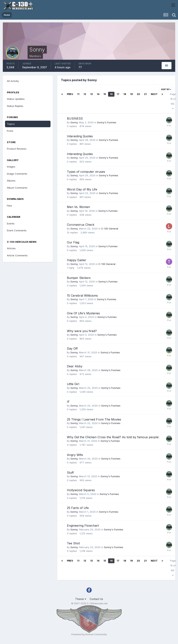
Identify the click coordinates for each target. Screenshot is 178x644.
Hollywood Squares (81, 490)
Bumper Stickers (79, 278)
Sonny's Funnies (107, 122)
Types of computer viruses (86, 172)
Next (154, 94)
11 (78, 94)
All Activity (13, 81)
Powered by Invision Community (89, 634)
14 (98, 94)
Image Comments (17, 174)
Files (10, 206)
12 (85, 94)
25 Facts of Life (78, 508)
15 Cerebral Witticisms (82, 296)
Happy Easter (77, 260)
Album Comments (17, 188)
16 (111, 94)
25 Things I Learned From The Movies (94, 419)
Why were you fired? (82, 331)
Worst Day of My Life (82, 189)
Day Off (72, 348)
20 (138, 94)
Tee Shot (73, 543)
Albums (11, 181)
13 (91, 94)
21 (145, 94)
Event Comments (17, 230)
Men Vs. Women (78, 207)
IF (68, 402)
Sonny (74, 122)
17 (118, 94)
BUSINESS (75, 118)
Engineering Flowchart (83, 526)
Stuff (70, 473)
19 (131, 94)
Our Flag (73, 242)
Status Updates (16, 99)
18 (125, 94)
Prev (70, 94)
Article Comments (17, 255)
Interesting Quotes (80, 136)
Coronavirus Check (81, 225)
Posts (10, 131)
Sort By (166, 89)
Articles (11, 248)
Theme (81, 599)
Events (11, 223)
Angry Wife (75, 455)
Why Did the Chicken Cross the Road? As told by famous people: (113, 437)
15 (105, 94)
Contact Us (96, 599)
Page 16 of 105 (173, 101)
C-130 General (110, 229)
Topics (11, 124)
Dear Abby (75, 366)
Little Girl (73, 384)
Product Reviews (17, 149)
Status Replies (15, 106)
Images (11, 167)
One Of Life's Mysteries (83, 313)
